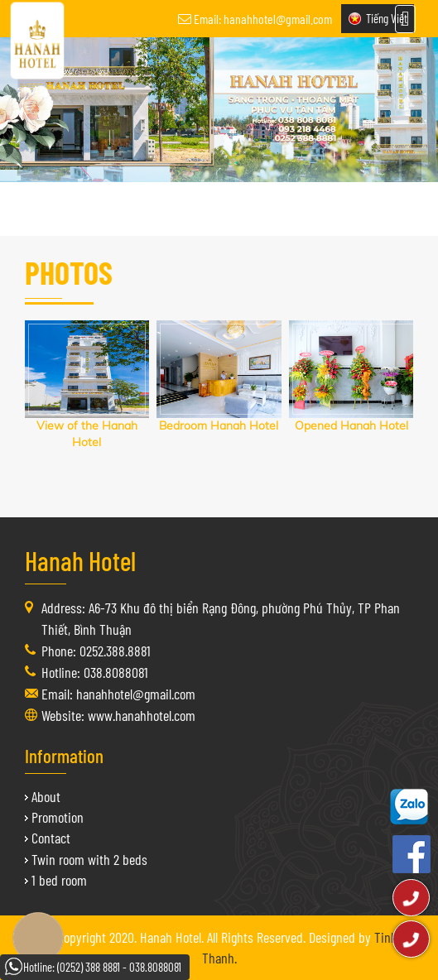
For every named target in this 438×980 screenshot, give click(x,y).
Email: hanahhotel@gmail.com (263, 19)
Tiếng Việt (387, 18)
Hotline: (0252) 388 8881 (72, 967)
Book (38, 938)
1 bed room (59, 880)
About (46, 796)
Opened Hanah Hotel (351, 425)
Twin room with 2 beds (89, 859)
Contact (51, 838)
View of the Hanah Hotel (87, 434)
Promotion (58, 817)
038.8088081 (155, 967)
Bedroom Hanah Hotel (219, 425)
